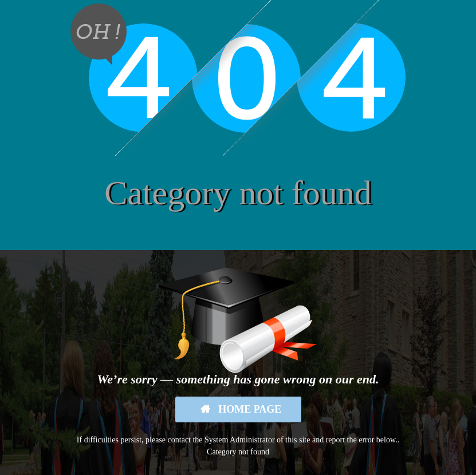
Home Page (249, 409)
